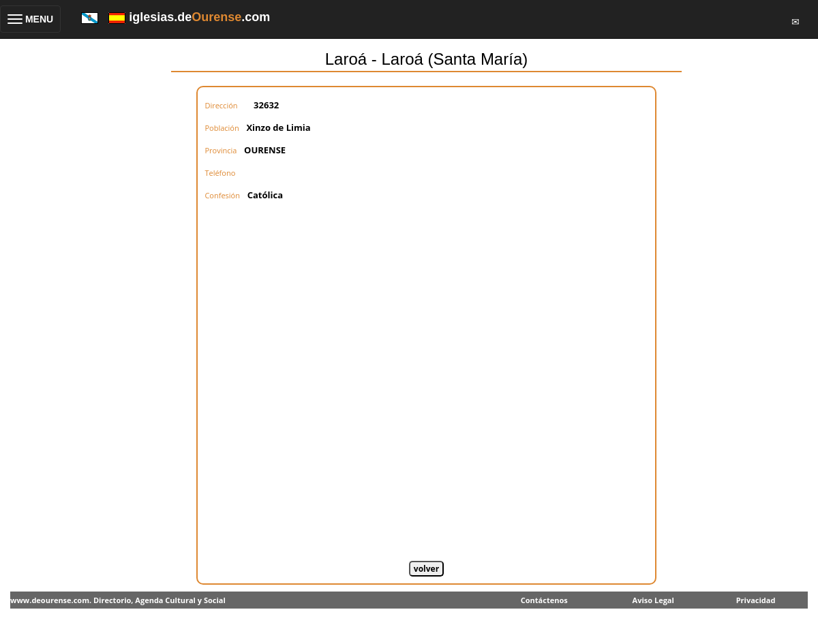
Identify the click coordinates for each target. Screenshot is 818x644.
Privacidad (756, 600)
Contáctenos (544, 600)
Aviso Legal (653, 600)
